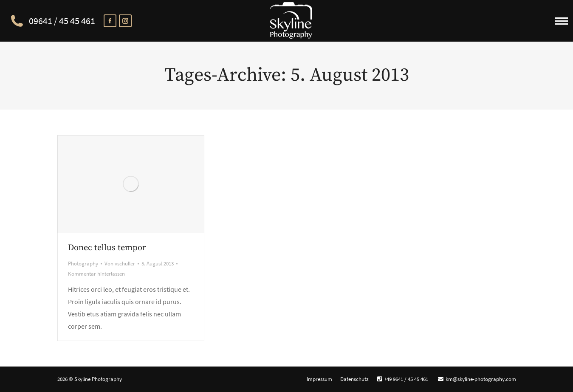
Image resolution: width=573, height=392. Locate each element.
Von (120, 264)
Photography (83, 264)
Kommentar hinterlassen (96, 274)
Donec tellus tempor (107, 248)
